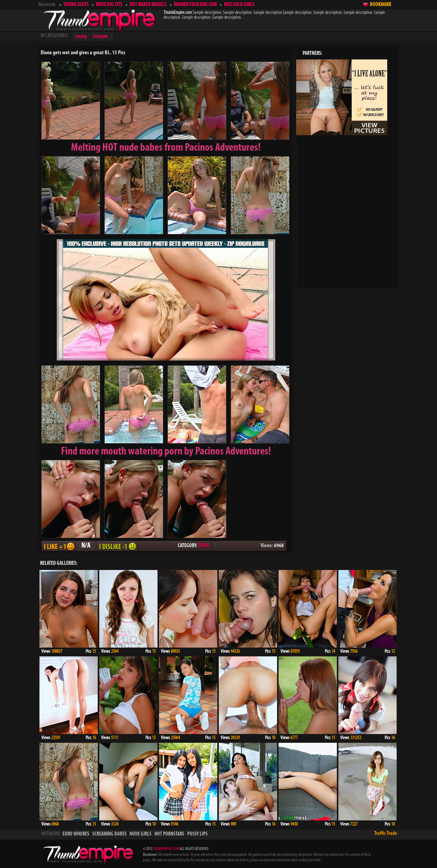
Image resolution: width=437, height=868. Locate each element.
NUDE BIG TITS (109, 5)
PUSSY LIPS (197, 834)
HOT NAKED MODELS (148, 5)
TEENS (204, 546)
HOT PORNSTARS (169, 834)
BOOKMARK (381, 5)
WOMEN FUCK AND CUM (195, 5)
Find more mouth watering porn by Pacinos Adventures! (166, 452)
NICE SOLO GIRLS (239, 5)
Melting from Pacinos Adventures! (166, 148)
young (81, 37)
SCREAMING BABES (109, 834)
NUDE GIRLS (141, 834)
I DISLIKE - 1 (117, 546)
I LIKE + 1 (59, 546)
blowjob (100, 37)
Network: (47, 5)
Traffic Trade (386, 834)
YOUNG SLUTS (76, 5)
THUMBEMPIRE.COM (166, 849)
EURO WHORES (76, 834)
